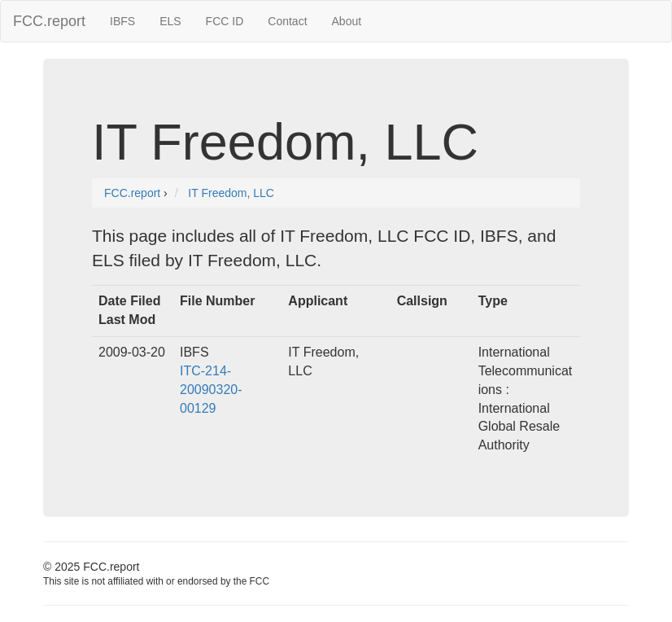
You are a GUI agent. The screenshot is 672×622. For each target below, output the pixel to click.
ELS (170, 21)
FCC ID (225, 21)
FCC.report (49, 21)
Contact (287, 21)
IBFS (122, 21)
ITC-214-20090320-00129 (211, 390)
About (347, 21)
